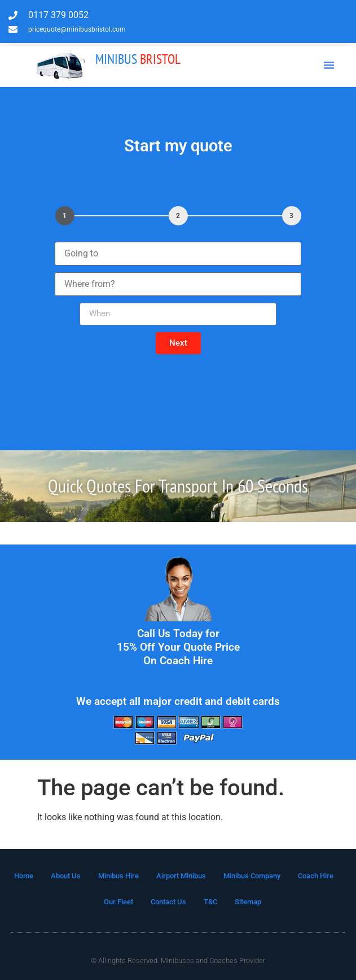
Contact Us (168, 902)
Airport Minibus (181, 876)
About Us (66, 876)
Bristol (138, 59)
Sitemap (248, 902)
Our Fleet (118, 902)
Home (24, 876)
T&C (210, 902)
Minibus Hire (118, 876)
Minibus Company (252, 876)
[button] (329, 65)
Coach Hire (316, 876)
